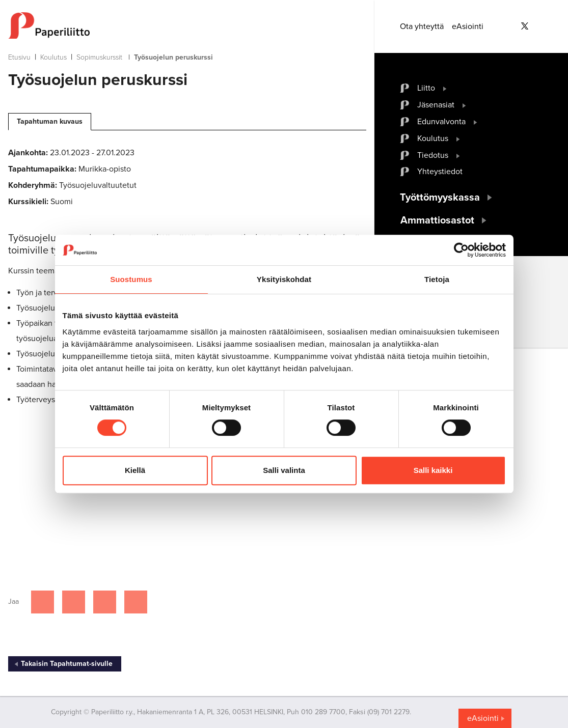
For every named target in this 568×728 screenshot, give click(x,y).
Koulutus (53, 57)
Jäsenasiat (436, 105)
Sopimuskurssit (99, 57)
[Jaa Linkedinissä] (105, 602)
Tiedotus (433, 155)
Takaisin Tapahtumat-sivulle (67, 664)
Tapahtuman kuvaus (50, 121)
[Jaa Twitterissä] (74, 602)
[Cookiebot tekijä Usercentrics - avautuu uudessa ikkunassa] (461, 250)
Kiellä (135, 470)
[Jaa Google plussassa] (136, 602)
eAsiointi (468, 26)
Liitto (426, 88)
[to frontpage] (187, 25)
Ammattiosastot (437, 220)
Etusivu (19, 57)
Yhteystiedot (440, 172)
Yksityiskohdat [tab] (284, 279)
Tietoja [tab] (437, 279)
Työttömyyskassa (440, 198)
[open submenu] (445, 88)
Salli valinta (284, 470)
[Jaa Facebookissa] (43, 602)
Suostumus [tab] (131, 279)
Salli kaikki (433, 470)
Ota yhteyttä (422, 26)
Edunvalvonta (441, 122)
